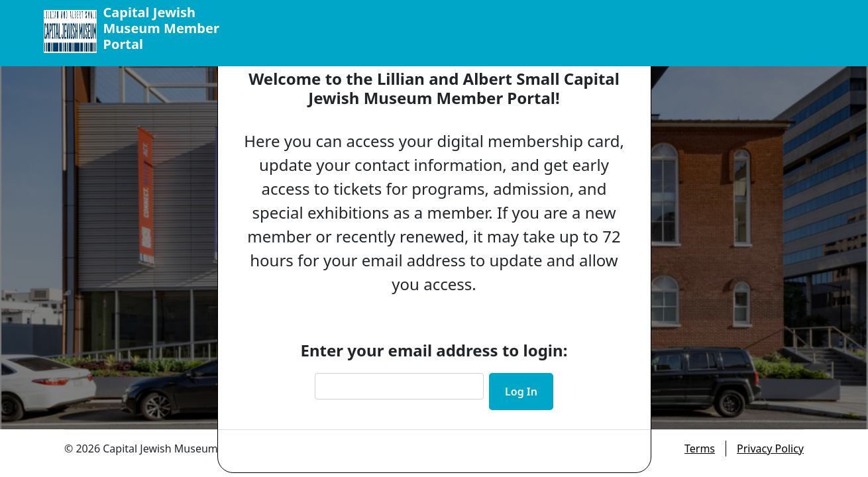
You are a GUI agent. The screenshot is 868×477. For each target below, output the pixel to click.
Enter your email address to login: (434, 350)
